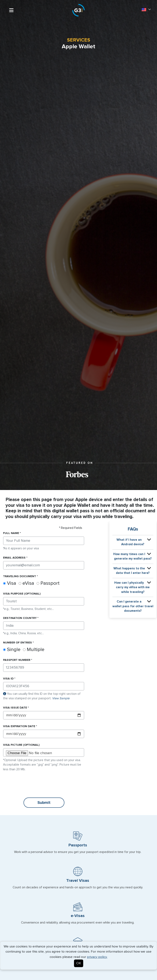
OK (79, 963)
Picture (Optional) (21, 745)
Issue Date (15, 708)
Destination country (20, 618)
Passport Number (17, 660)
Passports (78, 845)
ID (8, 679)
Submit (44, 803)
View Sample (61, 698)
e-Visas (78, 916)
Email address (14, 558)
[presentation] (34, 785)
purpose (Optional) (22, 594)
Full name (11, 533)
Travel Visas (78, 881)
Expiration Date (19, 726)
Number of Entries (17, 643)
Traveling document (20, 576)
